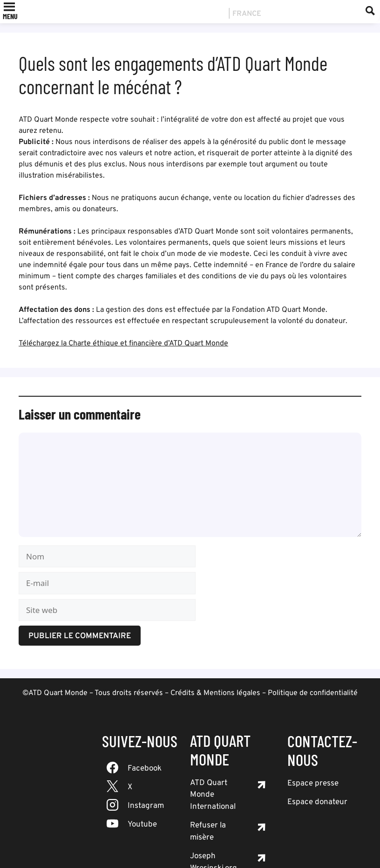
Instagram (146, 806)
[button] (10, 16)
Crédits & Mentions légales (215, 693)
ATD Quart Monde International (213, 795)
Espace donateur (317, 802)
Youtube (142, 825)
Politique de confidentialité (313, 693)
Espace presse (313, 784)
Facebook (145, 769)
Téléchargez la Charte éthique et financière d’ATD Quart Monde (123, 344)
